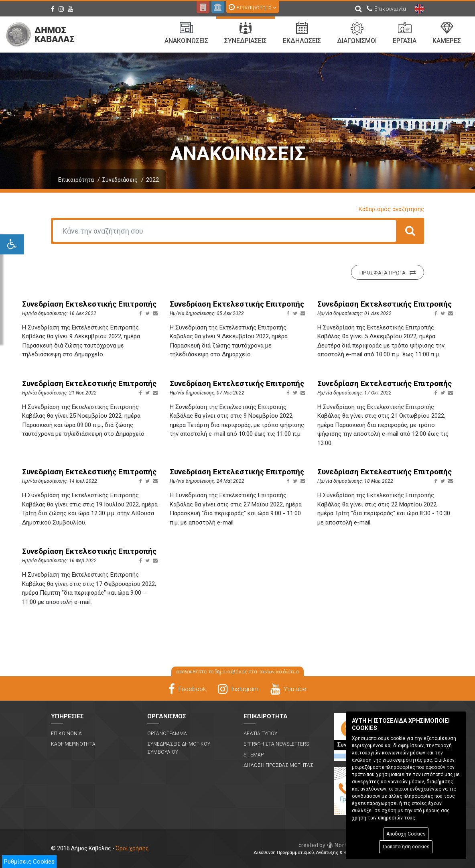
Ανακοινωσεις (186, 33)
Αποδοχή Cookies (406, 834)
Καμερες (447, 33)
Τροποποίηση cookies (406, 847)
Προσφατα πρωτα (388, 272)
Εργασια (405, 33)
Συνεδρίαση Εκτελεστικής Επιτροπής (89, 304)
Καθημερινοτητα (73, 744)
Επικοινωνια (66, 734)
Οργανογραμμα (167, 734)
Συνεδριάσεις (120, 180)
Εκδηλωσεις (302, 33)
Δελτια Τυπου (260, 734)
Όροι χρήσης (132, 848)
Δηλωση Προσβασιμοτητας (278, 765)
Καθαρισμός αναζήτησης (391, 209)
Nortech (328, 845)
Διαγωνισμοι (357, 33)
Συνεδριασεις (246, 33)
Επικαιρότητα (76, 180)
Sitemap (254, 755)
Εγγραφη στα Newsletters (276, 744)
